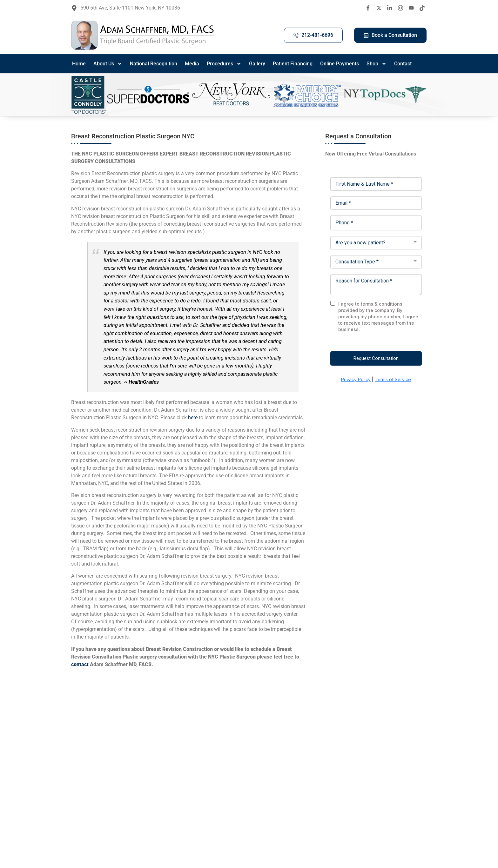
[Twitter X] (102, 830)
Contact (403, 64)
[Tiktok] (422, 8)
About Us (108, 64)
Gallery (257, 64)
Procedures (224, 64)
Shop (377, 64)
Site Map (339, 815)
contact (80, 664)
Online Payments (340, 64)
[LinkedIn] (390, 8)
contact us (183, 850)
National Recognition (154, 64)
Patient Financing (293, 64)
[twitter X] (379, 8)
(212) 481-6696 (308, 815)
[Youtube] (411, 8)
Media (192, 64)
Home (79, 64)
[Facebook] (368, 8)
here (193, 417)
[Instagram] (400, 8)
